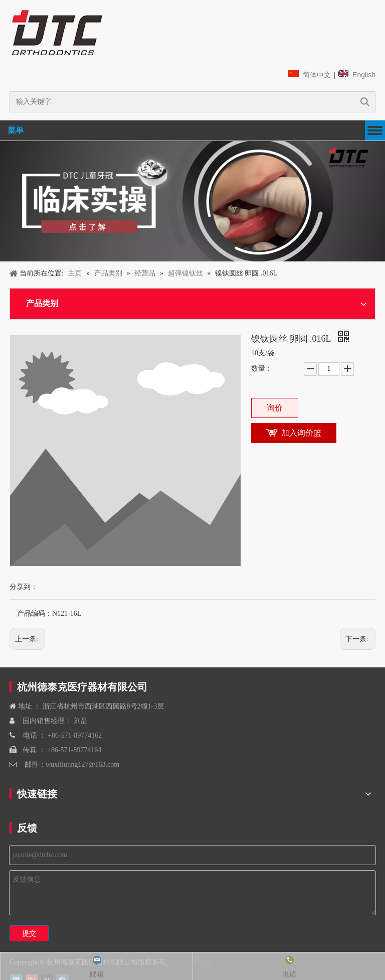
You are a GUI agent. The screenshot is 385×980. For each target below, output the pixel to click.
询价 (275, 408)
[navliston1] (57, 33)
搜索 (365, 102)
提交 (29, 933)
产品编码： (35, 613)
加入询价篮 (301, 433)
